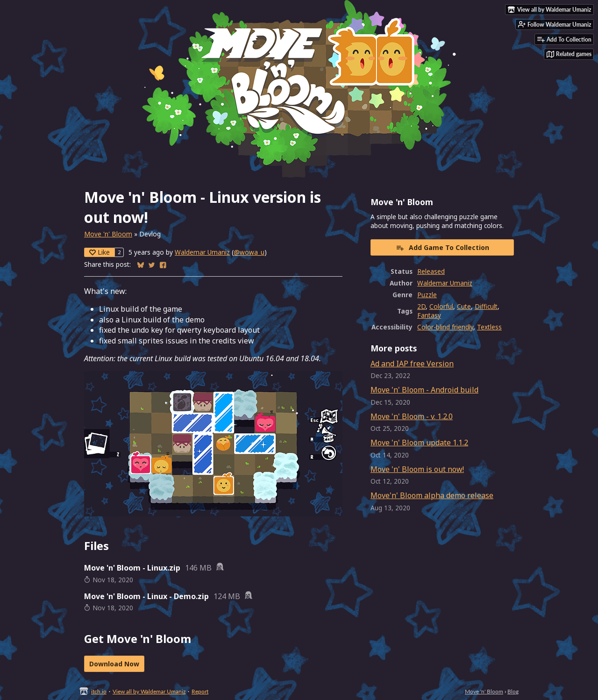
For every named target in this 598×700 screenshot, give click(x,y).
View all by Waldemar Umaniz (149, 691)
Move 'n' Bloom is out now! (417, 469)
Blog (513, 691)
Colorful (441, 306)
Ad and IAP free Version (412, 364)
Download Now (114, 664)
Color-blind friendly (445, 327)
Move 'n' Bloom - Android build (424, 390)
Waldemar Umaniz (202, 252)
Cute (464, 306)
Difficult (486, 306)
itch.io (99, 691)
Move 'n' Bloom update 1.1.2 (419, 443)
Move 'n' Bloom (108, 234)
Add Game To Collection (442, 247)
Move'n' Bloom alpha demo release (432, 495)
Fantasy (429, 315)
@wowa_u (249, 252)
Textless (489, 327)
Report (200, 691)
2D (421, 306)
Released (431, 271)
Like (100, 252)
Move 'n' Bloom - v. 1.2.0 (412, 416)
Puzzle (427, 295)
